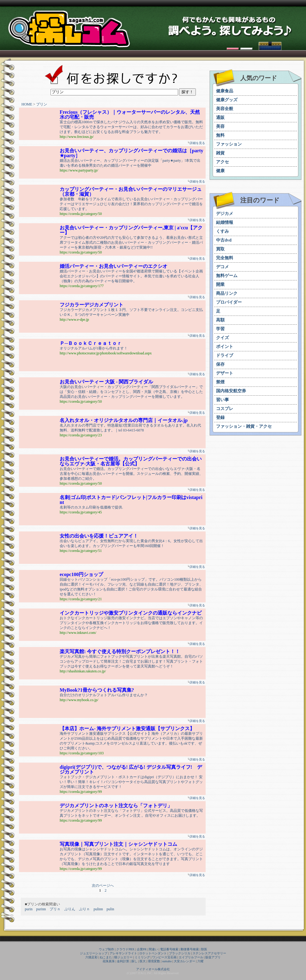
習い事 (222, 400)
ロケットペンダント (153, 953)
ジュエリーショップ (94, 953)
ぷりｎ (84, 909)
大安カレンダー (185, 961)
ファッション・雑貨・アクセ (244, 426)
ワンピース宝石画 (164, 957)
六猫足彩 (91, 957)
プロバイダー (229, 302)
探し (134, 961)
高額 (220, 320)
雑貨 (220, 153)
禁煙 (220, 382)
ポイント (225, 347)
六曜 (200, 961)
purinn (41, 909)
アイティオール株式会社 (153, 969)
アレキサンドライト (123, 953)
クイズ (222, 338)
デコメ (222, 267)
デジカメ (225, 214)
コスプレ (225, 409)
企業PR (142, 949)
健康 (220, 171)
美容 (220, 126)
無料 (220, 135)
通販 (220, 118)
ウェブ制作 (106, 949)
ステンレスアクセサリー (209, 953)
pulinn (98, 909)
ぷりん (70, 909)
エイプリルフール (191, 957)
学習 (220, 329)
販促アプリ (213, 957)
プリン (42, 104)
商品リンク (227, 293)
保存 (220, 364)
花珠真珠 (109, 961)
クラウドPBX (125, 949)
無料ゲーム (227, 276)
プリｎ (55, 909)
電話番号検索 (169, 949)
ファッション (229, 144)
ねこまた (106, 957)
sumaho (167, 961)
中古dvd (224, 240)
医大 (143, 961)
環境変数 (154, 961)
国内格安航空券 (231, 391)
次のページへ (103, 886)
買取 (220, 249)
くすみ (222, 231)
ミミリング (142, 957)
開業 (220, 285)
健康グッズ (227, 100)
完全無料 (225, 258)
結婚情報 (225, 222)
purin (29, 909)
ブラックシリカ (180, 953)
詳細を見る (197, 143)
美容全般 (225, 109)
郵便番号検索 (190, 949)
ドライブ (225, 355)
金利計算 (123, 961)
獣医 (204, 949)
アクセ (222, 162)
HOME (27, 104)
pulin (110, 909)
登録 (220, 418)
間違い (153, 949)
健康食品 (225, 91)
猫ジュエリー (123, 957)
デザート (225, 373)
